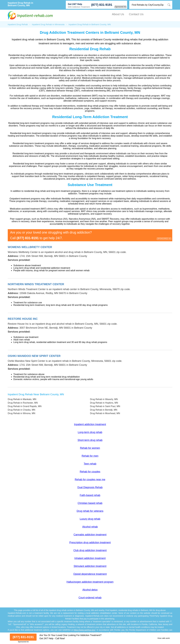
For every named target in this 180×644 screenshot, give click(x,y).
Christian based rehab (90, 503)
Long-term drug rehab (90, 432)
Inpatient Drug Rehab (18, 24)
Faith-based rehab (90, 495)
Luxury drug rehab (90, 519)
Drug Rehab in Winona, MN (22, 413)
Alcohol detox (90, 590)
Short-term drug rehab (90, 440)
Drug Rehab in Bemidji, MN (104, 410)
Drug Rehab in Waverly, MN (104, 399)
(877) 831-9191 (102, 5)
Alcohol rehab (90, 527)
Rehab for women (90, 448)
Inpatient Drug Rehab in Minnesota (48, 24)
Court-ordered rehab (90, 598)
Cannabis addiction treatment (90, 535)
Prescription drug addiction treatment (90, 542)
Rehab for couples (90, 472)
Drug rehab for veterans (90, 511)
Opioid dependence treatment (90, 574)
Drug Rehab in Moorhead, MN (105, 413)
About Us (118, 14)
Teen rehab (90, 464)
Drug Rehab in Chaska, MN (22, 410)
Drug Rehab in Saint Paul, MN (105, 406)
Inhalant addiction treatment (90, 558)
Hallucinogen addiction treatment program (90, 582)
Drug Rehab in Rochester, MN (23, 403)
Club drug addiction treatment (90, 550)
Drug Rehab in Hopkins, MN (104, 403)
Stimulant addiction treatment (90, 566)
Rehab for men (90, 456)
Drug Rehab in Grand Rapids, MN (25, 406)
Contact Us (136, 14)
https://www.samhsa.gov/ (84, 630)
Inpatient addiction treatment (90, 424)
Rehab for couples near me (90, 479)
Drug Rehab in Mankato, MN (22, 399)
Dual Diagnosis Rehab (90, 487)
